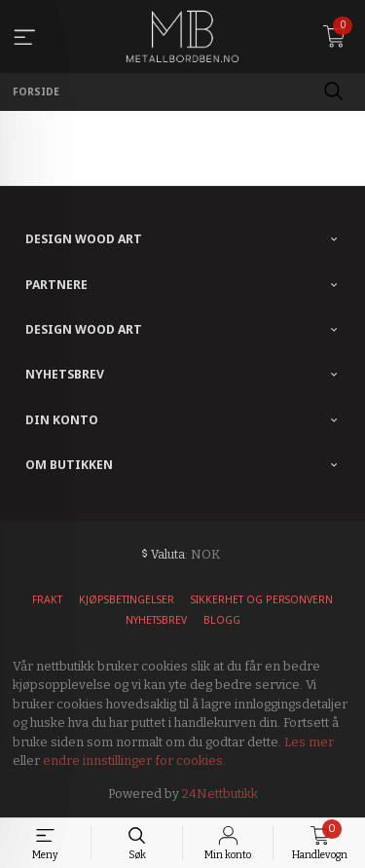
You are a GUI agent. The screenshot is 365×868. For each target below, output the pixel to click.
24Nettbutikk (220, 794)
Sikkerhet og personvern (262, 599)
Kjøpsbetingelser (127, 599)
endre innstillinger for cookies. (134, 760)
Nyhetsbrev (156, 620)
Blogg (222, 620)
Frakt (47, 599)
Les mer (309, 742)
